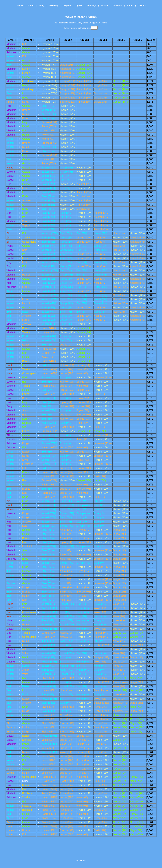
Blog (41, 5)
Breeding (52, 5)
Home (19, 5)
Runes (129, 5)
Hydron (91, 17)
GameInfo (117, 5)
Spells (78, 5)
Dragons (66, 5)
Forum (30, 5)
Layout (104, 5)
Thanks (141, 5)
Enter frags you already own (81, 28)
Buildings (91, 5)
